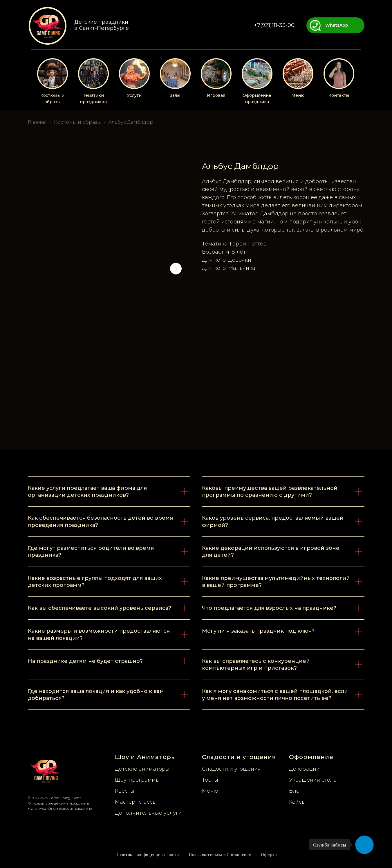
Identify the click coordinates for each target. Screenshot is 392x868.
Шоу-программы (137, 780)
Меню (298, 95)
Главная (37, 122)
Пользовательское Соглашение (220, 855)
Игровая (216, 95)
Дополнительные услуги (148, 813)
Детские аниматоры (142, 769)
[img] (48, 26)
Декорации (304, 769)
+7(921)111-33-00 (274, 25)
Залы (175, 95)
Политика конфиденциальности (147, 855)
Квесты (125, 791)
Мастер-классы (136, 802)
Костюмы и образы (77, 122)
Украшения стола (313, 780)
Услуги (134, 95)
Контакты (339, 95)
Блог (295, 791)
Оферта (269, 855)
